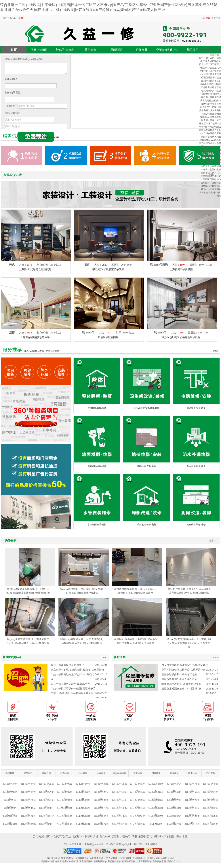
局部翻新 (116, 50)
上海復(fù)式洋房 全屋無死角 (35, 269)
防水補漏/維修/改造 (196, 466)
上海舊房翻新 (125, 858)
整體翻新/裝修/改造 (97, 408)
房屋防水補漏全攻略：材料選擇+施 (181, 689)
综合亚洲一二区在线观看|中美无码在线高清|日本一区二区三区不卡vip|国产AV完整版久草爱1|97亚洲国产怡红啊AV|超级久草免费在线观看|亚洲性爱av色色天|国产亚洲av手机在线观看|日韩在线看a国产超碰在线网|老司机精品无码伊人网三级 (210, 74)
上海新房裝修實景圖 (181, 269)
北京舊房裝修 (110, 858)
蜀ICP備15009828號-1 (145, 844)
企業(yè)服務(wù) (167, 50)
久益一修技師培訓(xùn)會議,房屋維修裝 (73, 689)
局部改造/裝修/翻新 (147, 525)
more (105, 657)
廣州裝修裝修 (96, 858)
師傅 (88, 836)
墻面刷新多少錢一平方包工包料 (179, 674)
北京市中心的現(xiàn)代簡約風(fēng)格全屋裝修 (77, 670)
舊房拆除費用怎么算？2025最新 (179, 679)
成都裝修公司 (54, 858)
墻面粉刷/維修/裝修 (97, 466)
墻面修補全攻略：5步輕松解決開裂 (181, 684)
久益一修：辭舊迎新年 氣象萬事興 (70, 684)
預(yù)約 (105, 836)
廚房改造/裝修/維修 (196, 525)
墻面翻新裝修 (100, 861)
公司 (149, 836)
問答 (135, 836)
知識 (115, 836)
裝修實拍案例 (159, 861)
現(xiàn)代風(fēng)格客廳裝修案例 (181, 337)
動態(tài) (78, 836)
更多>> (216, 351)
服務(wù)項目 (39, 50)
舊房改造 (90, 50)
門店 (68, 836)
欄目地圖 (182, 836)
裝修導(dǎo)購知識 (50, 861)
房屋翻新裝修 (129, 861)
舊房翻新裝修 (114, 861)
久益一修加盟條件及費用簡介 (67, 665)
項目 (95, 836)
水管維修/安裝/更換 (97, 525)
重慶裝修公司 (68, 858)
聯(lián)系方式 (55, 836)
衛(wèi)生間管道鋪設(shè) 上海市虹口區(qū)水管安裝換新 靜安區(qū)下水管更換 (189, 643)
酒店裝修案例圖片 (108, 337)
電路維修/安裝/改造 (196, 408)
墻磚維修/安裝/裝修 (147, 466)
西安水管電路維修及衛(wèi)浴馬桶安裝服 (185, 665)
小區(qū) (125, 836)
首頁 (14, 50)
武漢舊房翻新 (153, 858)
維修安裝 (142, 50)
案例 (142, 836)
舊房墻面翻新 (86, 861)
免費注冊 (216, 18)
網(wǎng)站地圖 (164, 836)
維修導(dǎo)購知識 (69, 861)
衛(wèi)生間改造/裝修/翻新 (147, 408)
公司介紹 (39, 836)
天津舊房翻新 (139, 858)
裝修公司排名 (174, 861)
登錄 (208, 18)
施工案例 (193, 50)
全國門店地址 (167, 858)
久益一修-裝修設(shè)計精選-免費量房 (72, 693)
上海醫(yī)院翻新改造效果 (35, 337)
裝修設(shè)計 (65, 50)
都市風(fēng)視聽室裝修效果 (108, 269)
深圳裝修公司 (82, 858)
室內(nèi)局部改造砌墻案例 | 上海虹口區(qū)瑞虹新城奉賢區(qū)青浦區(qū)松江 (28, 593)
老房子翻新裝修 (144, 861)
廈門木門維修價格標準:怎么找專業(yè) (183, 670)
